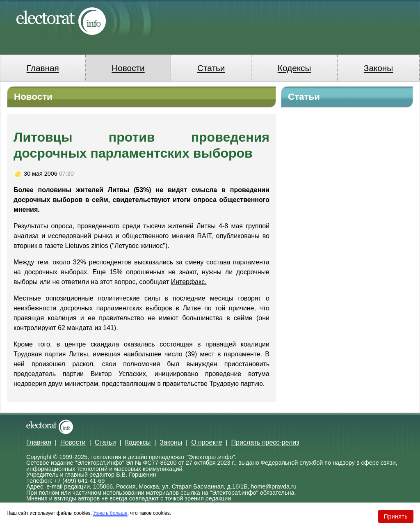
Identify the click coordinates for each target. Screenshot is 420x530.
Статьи (211, 68)
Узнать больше (110, 513)
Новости (128, 68)
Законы (378, 68)
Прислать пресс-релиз (265, 442)
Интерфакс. (189, 282)
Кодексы (294, 68)
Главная (43, 68)
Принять (396, 516)
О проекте (207, 442)
